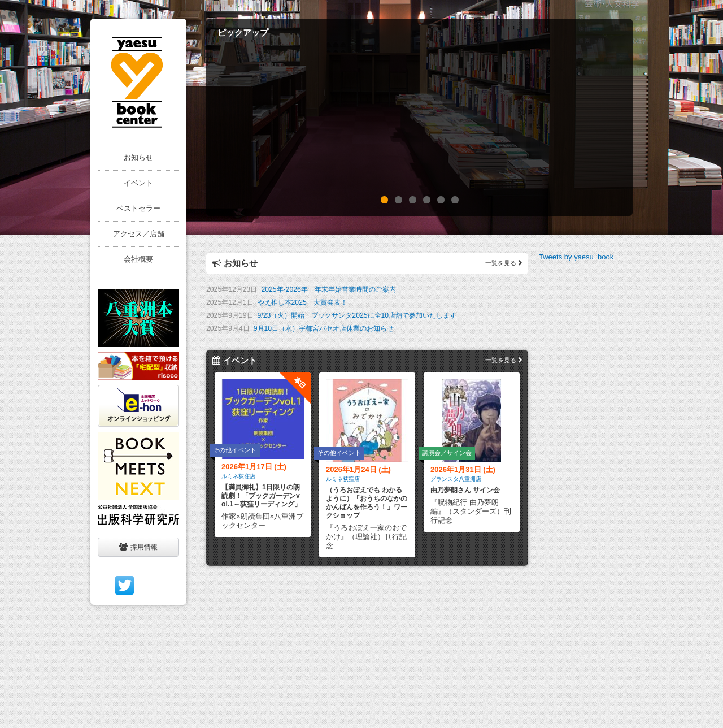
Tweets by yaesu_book (576, 257)
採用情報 (138, 547)
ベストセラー (138, 208)
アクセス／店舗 (139, 234)
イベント (138, 183)
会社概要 (138, 259)
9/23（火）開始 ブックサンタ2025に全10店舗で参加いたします (357, 315)
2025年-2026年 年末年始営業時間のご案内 (328, 289)
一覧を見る (504, 263)
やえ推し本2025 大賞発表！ (302, 302)
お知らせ (138, 157)
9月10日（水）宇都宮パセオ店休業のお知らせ (324, 328)
